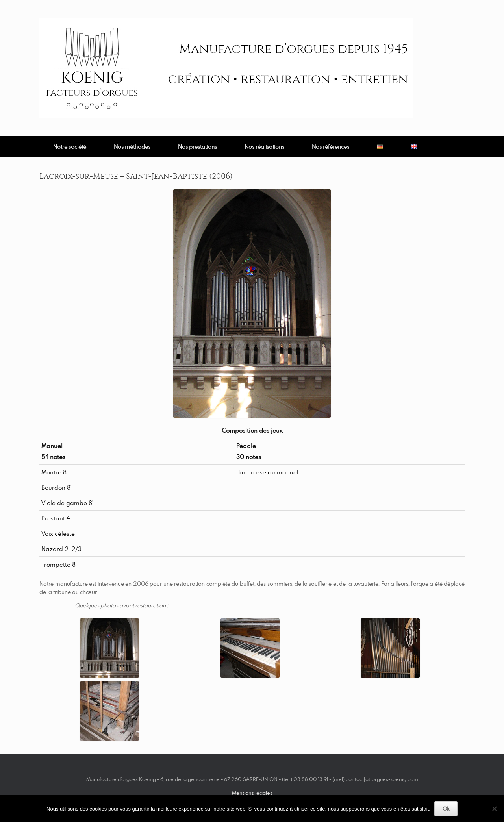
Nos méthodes (132, 147)
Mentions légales (252, 793)
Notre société (70, 147)
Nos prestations (197, 147)
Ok (446, 809)
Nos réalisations (264, 147)
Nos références (331, 147)
